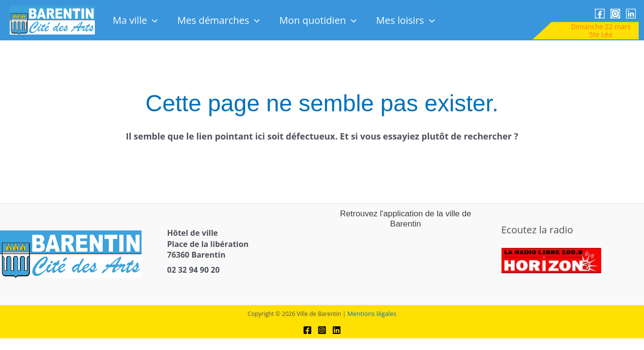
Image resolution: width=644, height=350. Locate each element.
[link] (52, 20)
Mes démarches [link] (218, 20)
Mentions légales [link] (372, 310)
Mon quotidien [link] (318, 20)
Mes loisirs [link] (405, 20)
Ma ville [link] (135, 20)
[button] (152, 20)
